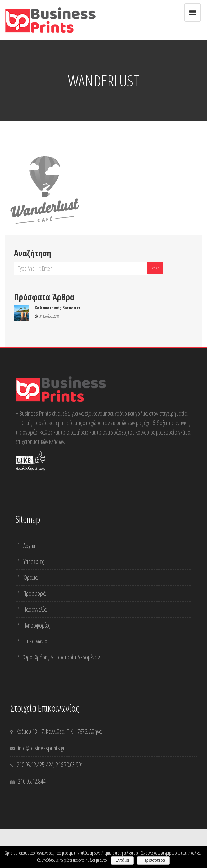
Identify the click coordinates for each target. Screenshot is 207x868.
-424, (50, 765)
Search (155, 268)
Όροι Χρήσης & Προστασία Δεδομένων (61, 657)
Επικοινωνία (35, 641)
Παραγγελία (35, 609)
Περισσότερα (154, 860)
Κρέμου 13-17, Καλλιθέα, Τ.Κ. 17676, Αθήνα (59, 731)
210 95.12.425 (31, 765)
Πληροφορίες (37, 625)
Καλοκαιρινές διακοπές (58, 308)
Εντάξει (122, 860)
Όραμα (30, 577)
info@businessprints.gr (41, 748)
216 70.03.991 (69, 765)
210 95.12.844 (32, 781)
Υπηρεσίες (33, 561)
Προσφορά (34, 593)
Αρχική (30, 546)
